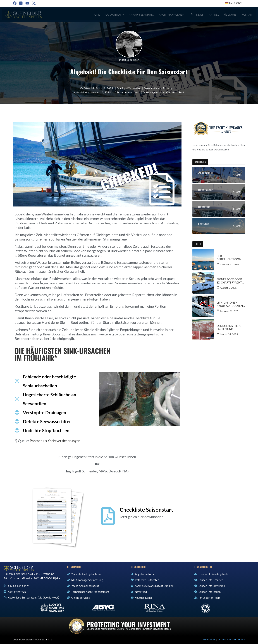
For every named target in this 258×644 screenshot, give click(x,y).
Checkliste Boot (175, 92)
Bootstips (168, 88)
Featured (204, 224)
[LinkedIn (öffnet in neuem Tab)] (21, 3)
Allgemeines (206, 173)
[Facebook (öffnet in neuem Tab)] (15, 3)
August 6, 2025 (228, 288)
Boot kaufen (206, 190)
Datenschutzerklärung (231, 640)
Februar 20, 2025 (230, 311)
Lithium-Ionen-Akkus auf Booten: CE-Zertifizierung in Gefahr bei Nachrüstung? (230, 304)
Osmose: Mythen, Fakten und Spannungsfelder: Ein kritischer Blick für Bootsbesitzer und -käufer (230, 327)
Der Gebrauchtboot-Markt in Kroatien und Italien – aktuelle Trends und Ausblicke (230, 258)
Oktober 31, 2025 (230, 264)
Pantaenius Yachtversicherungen (55, 441)
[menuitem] (234, 3)
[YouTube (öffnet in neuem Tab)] (27, 3)
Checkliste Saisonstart (146, 510)
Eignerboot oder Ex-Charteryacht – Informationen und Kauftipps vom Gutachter (230, 281)
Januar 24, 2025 (229, 334)
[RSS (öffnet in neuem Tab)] (34, 3)
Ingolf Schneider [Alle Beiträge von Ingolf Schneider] (129, 60)
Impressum (209, 640)
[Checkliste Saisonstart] (108, 516)
